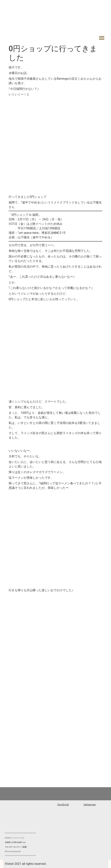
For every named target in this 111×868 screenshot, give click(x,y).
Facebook (63, 804)
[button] (102, 38)
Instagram (90, 804)
